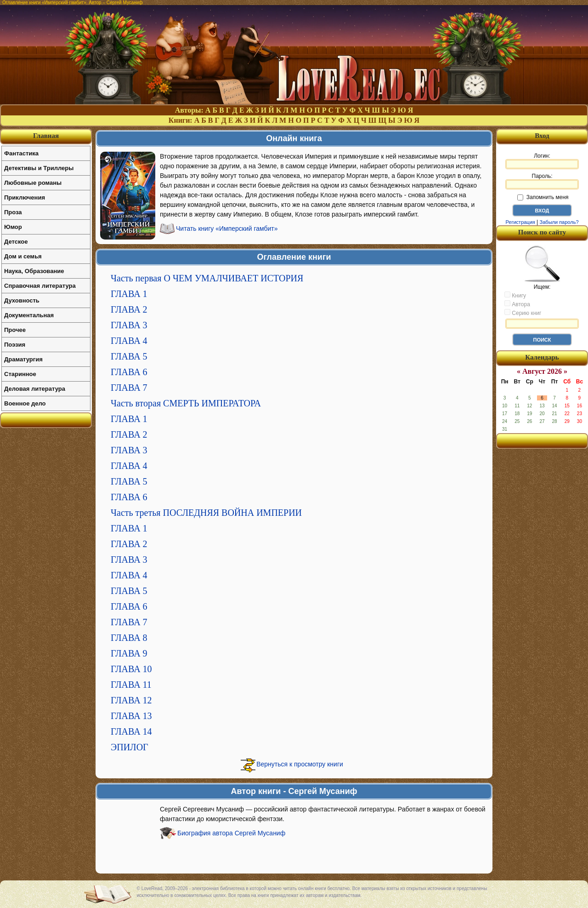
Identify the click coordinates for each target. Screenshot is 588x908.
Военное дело (25, 403)
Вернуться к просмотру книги (300, 764)
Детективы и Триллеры (39, 168)
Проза (13, 212)
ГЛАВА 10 (131, 669)
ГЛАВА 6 (129, 372)
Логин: (542, 161)
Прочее (15, 330)
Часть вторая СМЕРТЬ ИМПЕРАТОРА (186, 403)
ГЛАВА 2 (129, 309)
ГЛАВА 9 (129, 653)
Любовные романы (33, 183)
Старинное (20, 374)
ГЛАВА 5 (129, 356)
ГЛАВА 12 (131, 700)
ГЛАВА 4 (129, 341)
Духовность (22, 300)
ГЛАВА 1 (129, 294)
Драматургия (23, 359)
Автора (517, 304)
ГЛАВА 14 (131, 731)
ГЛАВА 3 (129, 325)
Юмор (13, 227)
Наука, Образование (34, 271)
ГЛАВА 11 (131, 685)
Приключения (25, 197)
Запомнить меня (543, 197)
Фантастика (21, 153)
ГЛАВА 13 (131, 716)
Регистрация (520, 222)
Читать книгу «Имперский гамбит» (227, 228)
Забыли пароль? (559, 222)
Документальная (29, 315)
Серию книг (523, 313)
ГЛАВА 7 (129, 388)
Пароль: (542, 181)
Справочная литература (40, 286)
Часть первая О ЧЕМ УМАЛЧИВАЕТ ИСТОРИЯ (207, 278)
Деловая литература (35, 389)
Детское (16, 242)
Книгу (515, 295)
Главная (46, 136)
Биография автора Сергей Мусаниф (231, 833)
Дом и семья (23, 256)
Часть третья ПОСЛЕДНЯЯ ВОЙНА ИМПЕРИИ (206, 513)
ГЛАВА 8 (129, 638)
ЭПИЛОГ (130, 747)
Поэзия (15, 345)
